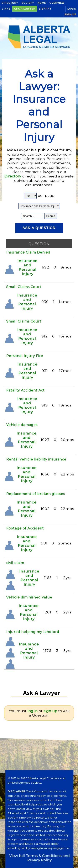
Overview (57, 3)
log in (33, 711)
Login (72, 9)
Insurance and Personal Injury (27, 267)
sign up (50, 711)
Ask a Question (39, 228)
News (42, 3)
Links (6, 9)
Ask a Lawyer (25, 9)
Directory (10, 3)
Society (28, 3)
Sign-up (70, 15)
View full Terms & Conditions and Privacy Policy (39, 858)
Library (45, 9)
